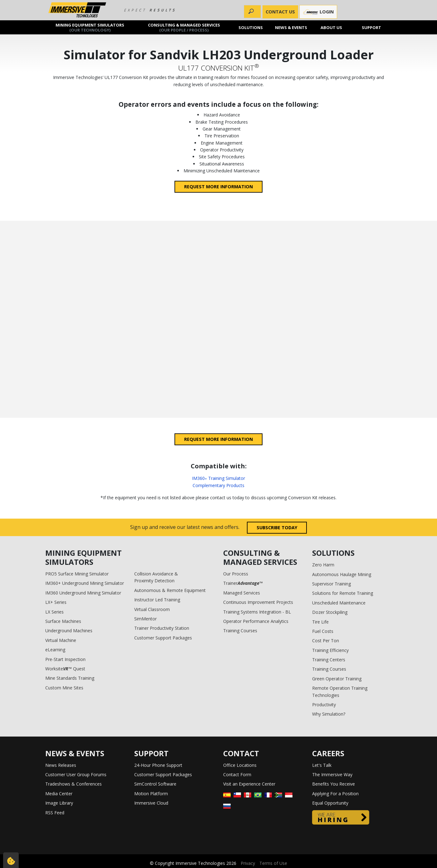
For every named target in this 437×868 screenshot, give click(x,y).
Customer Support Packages (163, 638)
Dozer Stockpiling (330, 612)
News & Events (291, 27)
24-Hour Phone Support (158, 765)
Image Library (59, 803)
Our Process (236, 574)
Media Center (59, 794)
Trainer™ (243, 583)
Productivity (324, 705)
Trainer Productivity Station (162, 628)
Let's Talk (322, 765)
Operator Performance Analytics (256, 621)
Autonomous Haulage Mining (342, 574)
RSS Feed (55, 813)
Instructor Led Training (157, 600)
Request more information (219, 187)
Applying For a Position (335, 794)
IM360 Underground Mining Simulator (83, 593)
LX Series (54, 612)
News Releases (61, 765)
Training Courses (240, 631)
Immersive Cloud (151, 803)
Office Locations (240, 765)
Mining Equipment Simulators (90, 27)
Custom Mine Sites (64, 688)
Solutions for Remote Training (343, 593)
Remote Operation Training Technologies (340, 691)
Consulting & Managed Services (184, 27)
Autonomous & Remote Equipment (170, 590)
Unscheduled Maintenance (339, 603)
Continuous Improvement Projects (258, 602)
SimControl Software (155, 784)
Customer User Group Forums (76, 774)
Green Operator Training (337, 679)
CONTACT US (280, 12)
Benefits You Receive (334, 784)
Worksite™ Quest (65, 669)
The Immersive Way (332, 774)
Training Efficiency (330, 650)
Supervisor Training (331, 584)
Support (372, 27)
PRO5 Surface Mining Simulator (77, 574)
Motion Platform (151, 794)
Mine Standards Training (70, 678)
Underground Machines (69, 631)
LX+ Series (56, 602)
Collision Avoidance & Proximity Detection (156, 577)
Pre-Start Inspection (65, 659)
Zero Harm (323, 565)
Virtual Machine (61, 640)
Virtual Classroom (152, 609)
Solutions (251, 27)
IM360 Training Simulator (219, 478)
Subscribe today (277, 528)
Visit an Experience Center (249, 784)
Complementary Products (219, 485)
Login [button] (318, 12)
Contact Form (237, 774)
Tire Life (320, 622)
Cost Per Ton (326, 641)
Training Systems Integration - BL (257, 612)
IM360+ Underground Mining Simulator (85, 583)
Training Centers (329, 660)
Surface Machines (63, 621)
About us (331, 27)
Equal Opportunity (330, 803)
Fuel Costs (323, 631)
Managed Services (242, 593)
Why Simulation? (329, 714)
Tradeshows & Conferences (74, 784)
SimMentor (145, 619)
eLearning (55, 650)
